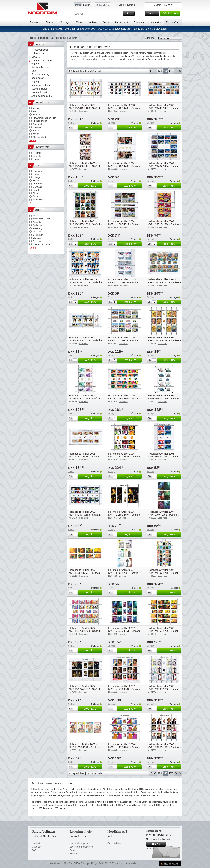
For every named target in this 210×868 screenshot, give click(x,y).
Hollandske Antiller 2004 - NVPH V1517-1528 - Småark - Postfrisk (85, 282)
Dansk (78, 5)
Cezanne (37, 241)
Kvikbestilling (173, 22)
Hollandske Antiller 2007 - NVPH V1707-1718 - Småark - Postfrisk (164, 573)
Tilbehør (50, 22)
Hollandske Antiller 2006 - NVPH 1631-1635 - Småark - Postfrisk (85, 457)
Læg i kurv (93, 128)
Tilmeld (158, 844)
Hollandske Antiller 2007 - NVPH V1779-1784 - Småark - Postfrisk (125, 689)
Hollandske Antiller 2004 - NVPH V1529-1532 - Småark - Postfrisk (125, 282)
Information (156, 22)
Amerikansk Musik (42, 219)
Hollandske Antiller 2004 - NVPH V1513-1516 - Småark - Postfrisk (164, 224)
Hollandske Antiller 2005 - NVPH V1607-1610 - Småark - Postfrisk (164, 398)
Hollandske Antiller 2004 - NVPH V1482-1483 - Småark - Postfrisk (125, 166)
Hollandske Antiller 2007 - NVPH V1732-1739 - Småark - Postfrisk (85, 631)
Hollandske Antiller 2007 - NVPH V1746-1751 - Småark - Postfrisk (125, 631)
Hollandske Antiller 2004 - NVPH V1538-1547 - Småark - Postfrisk (164, 282)
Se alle (33, 140)
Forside (32, 38)
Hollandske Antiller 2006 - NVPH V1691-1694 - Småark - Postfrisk (125, 515)
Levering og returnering (82, 847)
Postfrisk (37, 153)
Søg (130, 14)
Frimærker (35, 22)
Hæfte (36, 131)
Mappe (36, 134)
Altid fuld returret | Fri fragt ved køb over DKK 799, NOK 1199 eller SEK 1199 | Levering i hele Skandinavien (105, 29)
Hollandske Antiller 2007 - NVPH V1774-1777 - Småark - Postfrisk (85, 689)
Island (36, 190)
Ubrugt (36, 159)
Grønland (37, 187)
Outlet (106, 22)
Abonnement (121, 22)
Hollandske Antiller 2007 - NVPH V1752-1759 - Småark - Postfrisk (164, 631)
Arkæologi (38, 228)
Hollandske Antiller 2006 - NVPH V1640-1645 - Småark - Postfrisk (125, 457)
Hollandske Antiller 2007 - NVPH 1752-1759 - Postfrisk (84, 571)
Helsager (37, 127)
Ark (35, 111)
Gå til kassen (171, 13)
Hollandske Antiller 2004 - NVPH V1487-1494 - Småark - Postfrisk (164, 166)
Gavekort (37, 847)
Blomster (37, 238)
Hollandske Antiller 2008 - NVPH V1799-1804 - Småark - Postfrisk (125, 747)
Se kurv (153, 13)
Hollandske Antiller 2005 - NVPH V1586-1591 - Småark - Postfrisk (164, 340)
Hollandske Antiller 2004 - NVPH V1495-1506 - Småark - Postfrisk (85, 224)
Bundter (37, 114)
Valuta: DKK (103, 5)
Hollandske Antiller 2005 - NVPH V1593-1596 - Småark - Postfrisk (85, 398)
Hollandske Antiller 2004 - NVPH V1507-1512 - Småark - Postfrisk (125, 224)
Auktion (93, 22)
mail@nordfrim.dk (126, 863)
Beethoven (38, 235)
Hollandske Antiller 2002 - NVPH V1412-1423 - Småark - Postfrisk (85, 108)
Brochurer (139, 22)
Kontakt (131, 5)
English (87, 5)
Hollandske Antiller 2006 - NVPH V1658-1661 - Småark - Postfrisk (164, 457)
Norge (36, 174)
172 (165, 71)
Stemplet (37, 156)
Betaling (74, 854)
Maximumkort (39, 137)
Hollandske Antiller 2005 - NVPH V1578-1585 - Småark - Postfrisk (125, 340)
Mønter (80, 22)
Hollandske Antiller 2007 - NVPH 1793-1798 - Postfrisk (124, 571)
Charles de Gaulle (42, 244)
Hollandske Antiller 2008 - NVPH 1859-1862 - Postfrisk (84, 746)
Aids (35, 216)
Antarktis (37, 222)
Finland (37, 180)
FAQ (34, 850)
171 (160, 71)
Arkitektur (37, 225)
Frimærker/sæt (40, 121)
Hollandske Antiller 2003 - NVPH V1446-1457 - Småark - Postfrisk (164, 108)
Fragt (72, 850)
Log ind (122, 5)
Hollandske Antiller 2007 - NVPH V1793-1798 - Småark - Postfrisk (164, 689)
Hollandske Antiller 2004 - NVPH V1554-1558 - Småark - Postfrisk (85, 340)
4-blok (36, 108)
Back (155, 71)
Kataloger (65, 22)
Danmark (37, 171)
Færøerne (38, 184)
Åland (36, 193)
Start (151, 71)
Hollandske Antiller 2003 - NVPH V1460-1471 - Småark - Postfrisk (85, 166)
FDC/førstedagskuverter (44, 118)
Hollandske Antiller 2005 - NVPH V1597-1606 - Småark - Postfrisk (125, 398)
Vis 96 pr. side (95, 71)
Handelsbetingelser (80, 843)
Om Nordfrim (114, 843)
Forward (176, 71)
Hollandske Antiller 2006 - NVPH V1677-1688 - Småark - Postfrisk (85, 515)
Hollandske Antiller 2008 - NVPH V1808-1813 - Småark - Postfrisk (164, 747)
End (180, 71)
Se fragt (72, 123)
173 (171, 71)
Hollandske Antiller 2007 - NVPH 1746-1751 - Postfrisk (163, 513)
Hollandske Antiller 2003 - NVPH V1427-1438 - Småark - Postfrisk (125, 108)
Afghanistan (39, 200)
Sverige (37, 177)
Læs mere (150, 849)
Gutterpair (38, 124)
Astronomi (38, 232)
